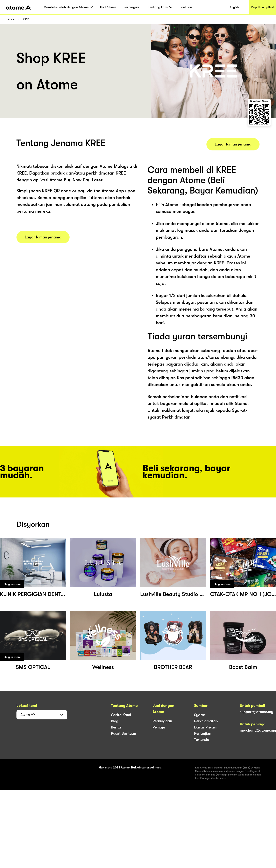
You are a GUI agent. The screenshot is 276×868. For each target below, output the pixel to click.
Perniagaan (132, 7)
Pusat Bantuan (123, 733)
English (234, 7)
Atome (11, 19)
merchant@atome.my (258, 730)
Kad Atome (108, 7)
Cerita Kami (121, 715)
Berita (116, 727)
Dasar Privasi (205, 727)
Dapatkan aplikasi (263, 7)
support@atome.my (256, 712)
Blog (115, 721)
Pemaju (159, 727)
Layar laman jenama (43, 237)
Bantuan (186, 7)
